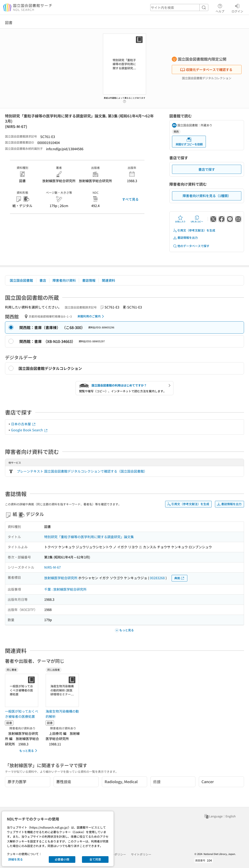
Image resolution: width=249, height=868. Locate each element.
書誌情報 (89, 280)
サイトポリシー (141, 854)
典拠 (179, 578)
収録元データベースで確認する (206, 69)
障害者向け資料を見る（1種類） (207, 196)
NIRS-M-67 (52, 567)
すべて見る (130, 199)
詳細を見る (16, 859)
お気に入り (180, 219)
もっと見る (29, 751)
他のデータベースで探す (191, 246)
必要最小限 (62, 859)
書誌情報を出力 (185, 238)
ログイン (237, 8)
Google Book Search (29, 430)
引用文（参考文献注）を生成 (194, 230)
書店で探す (207, 169)
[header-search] (179, 7)
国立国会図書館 (21, 280)
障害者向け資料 (64, 280)
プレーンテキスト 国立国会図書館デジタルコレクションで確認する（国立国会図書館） (82, 471)
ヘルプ (220, 8)
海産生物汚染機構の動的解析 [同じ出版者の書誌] (62, 714)
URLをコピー (197, 219)
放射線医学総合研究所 (61, 578)
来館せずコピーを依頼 (189, 142)
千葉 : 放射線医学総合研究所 (65, 589)
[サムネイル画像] (22, 690)
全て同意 (95, 859)
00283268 (157, 578)
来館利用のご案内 (91, 316)
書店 (43, 280)
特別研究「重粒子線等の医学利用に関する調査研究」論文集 (89, 537)
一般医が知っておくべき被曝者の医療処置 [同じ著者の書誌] (22, 714)
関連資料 (109, 280)
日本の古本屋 (23, 424)
